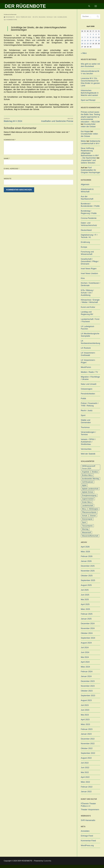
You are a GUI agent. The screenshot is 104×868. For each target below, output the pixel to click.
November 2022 (88, 744)
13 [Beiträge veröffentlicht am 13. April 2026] (82, 41)
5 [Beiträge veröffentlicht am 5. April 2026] (99, 34)
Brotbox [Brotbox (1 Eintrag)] (95, 472)
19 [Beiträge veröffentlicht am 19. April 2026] (99, 41)
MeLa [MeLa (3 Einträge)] (84, 509)
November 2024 (88, 628)
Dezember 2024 (88, 624)
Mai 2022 (85, 772)
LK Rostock (86, 348)
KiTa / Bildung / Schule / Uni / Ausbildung (50, 17)
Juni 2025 (85, 595)
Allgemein (85, 184)
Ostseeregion (87, 389)
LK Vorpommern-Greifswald (88, 354)
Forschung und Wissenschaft (87, 253)
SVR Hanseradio (88, 820)
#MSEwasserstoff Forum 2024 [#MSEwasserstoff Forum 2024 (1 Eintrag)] (89, 467)
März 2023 (85, 724)
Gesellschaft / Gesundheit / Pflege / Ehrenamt (90, 261)
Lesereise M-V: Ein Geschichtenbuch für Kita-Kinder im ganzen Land (90, 82)
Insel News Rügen (89, 269)
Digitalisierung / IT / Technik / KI (89, 236)
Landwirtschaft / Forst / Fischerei (90, 320)
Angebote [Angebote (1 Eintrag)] (86, 472)
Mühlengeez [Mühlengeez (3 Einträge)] (94, 509)
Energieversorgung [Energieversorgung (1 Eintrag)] (89, 495)
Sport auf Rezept (88, 100)
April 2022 (85, 777)
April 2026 (85, 547)
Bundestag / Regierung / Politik (89, 212)
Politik (83, 399)
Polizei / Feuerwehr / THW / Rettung (90, 404)
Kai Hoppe (85, 131)
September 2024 (88, 638)
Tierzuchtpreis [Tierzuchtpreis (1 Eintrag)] (87, 526)
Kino (83, 278)
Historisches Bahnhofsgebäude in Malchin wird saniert (90, 93)
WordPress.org (87, 845)
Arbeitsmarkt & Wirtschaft (87, 190)
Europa (84, 247)
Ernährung (85, 242)
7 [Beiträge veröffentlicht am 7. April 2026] (85, 37)
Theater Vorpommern (90, 810)
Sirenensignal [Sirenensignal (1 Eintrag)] (87, 519)
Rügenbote (9, 17)
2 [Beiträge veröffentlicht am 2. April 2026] (91, 34)
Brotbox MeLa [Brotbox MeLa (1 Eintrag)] (87, 475)
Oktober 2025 (87, 576)
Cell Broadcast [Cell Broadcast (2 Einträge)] (88, 482)
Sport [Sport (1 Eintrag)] (84, 522)
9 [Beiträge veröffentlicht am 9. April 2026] (91, 37)
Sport (83, 415)
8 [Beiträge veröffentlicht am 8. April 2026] (88, 37)
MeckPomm (86, 367)
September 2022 (88, 753)
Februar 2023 (87, 729)
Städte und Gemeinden (86, 421)
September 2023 (88, 696)
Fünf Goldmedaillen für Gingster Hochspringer (91, 170)
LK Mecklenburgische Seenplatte (90, 335)
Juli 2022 (85, 763)
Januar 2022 (86, 792)
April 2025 (85, 604)
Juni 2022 (85, 768)
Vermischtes (86, 449)
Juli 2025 (85, 590)
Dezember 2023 (88, 681)
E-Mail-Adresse (12, 169)
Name (7, 158)
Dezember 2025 (88, 566)
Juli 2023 (85, 705)
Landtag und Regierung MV (87, 313)
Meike (83, 141)
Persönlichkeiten (88, 394)
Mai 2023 (85, 715)
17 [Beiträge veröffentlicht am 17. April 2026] (93, 41)
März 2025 (85, 609)
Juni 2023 (85, 710)
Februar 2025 (87, 614)
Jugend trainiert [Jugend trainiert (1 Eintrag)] (88, 499)
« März (84, 53)
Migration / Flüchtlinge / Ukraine (90, 378)
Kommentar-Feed (88, 841)
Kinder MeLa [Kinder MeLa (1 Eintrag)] (87, 502)
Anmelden (85, 831)
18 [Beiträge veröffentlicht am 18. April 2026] (96, 41)
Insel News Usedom (89, 273)
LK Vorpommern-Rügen (88, 361)
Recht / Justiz (87, 411)
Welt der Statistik (88, 454)
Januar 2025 (86, 619)
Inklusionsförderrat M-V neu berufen (90, 72)
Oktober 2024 (87, 633)
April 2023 (85, 720)
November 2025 (88, 571)
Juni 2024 (85, 652)
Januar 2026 (86, 561)
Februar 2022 (87, 787)
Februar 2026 (87, 556)
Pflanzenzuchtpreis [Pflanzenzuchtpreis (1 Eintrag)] (89, 512)
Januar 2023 (86, 734)
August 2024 (86, 643)
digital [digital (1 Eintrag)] (84, 485)
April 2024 (85, 662)
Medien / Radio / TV (89, 372)
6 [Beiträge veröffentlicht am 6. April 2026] (82, 37)
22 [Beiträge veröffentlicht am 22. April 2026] (88, 44)
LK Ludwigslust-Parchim (88, 328)
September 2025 (88, 580)
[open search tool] (89, 6)
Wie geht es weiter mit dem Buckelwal (90, 65)
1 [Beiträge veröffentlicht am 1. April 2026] (88, 34)
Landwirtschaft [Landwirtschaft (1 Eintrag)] (88, 506)
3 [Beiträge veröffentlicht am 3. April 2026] (93, 34)
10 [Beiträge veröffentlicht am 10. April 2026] (93, 37)
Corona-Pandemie (89, 218)
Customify (47, 861)
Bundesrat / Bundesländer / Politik (90, 205)
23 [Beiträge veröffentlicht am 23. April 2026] (91, 44)
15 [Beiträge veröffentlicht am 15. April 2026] (88, 41)
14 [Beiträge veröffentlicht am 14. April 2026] (85, 41)
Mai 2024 (85, 657)
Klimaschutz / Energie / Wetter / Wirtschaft (90, 301)
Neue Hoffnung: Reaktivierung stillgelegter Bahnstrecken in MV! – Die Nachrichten (90, 153)
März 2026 (85, 552)
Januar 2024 (86, 676)
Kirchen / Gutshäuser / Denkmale (91, 284)
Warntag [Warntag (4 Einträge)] (85, 529)
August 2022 (86, 758)
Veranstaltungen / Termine (88, 433)
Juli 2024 (85, 648)
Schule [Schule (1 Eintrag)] (85, 516)
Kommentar (10, 140)
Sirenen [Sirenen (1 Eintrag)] (93, 516)
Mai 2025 (85, 600)
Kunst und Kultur (88, 307)
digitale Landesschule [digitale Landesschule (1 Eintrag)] (90, 489)
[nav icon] (96, 6)
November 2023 (88, 686)
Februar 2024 (87, 672)
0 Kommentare (10, 20)
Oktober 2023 (87, 691)
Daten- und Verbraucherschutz (89, 224)
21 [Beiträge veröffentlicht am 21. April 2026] (85, 44)
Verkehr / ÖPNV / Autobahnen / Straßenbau (88, 442)
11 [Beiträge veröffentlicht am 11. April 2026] (96, 37)
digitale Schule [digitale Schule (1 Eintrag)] (88, 492)
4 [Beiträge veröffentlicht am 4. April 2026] (96, 34)
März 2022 (85, 782)
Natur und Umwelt (89, 384)
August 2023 (86, 700)
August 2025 (86, 585)
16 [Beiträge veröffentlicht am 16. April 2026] (91, 41)
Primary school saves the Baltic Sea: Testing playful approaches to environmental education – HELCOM (90, 117)
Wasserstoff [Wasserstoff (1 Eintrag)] (86, 532)
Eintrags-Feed (87, 836)
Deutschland (86, 230)
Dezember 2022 (88, 739)
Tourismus (85, 427)
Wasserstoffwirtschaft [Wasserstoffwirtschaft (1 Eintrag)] (90, 536)
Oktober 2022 (87, 748)
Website (8, 179)
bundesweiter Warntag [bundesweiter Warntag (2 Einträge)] (91, 479)
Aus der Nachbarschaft (87, 198)
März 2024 (85, 667)
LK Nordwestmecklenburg (91, 342)
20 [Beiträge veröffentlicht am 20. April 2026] (82, 44)
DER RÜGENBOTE (25, 6)
